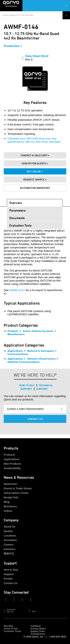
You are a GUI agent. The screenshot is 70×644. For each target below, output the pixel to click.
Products (13, 331)
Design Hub (11, 497)
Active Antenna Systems (38, 331)
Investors (10, 549)
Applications (15, 351)
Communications (18, 354)
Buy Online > (35, 171)
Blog (7, 502)
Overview (16, 203)
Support (42, 389)
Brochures (10, 506)
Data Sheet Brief (37, 58)
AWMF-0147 (17, 290)
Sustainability (12, 468)
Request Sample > (35, 179)
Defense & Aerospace (41, 351)
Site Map (8, 626)
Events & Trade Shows (18, 488)
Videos (8, 511)
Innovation (10, 540)
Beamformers (16, 334)
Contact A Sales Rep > (35, 155)
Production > (13, 46)
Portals (8, 579)
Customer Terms (13, 631)
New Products (12, 464)
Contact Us (35, 419)
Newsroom (10, 484)
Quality (8, 531)
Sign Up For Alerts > (35, 163)
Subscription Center (16, 493)
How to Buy (27, 385)
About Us (10, 527)
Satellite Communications (24, 362)
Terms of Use (11, 629)
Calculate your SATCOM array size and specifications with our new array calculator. (34, 140)
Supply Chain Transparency (38, 633)
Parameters (17, 210)
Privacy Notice (38, 629)
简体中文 (9, 554)
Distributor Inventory (35, 188)
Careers (9, 545)
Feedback (36, 626)
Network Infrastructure (41, 359)
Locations (10, 536)
